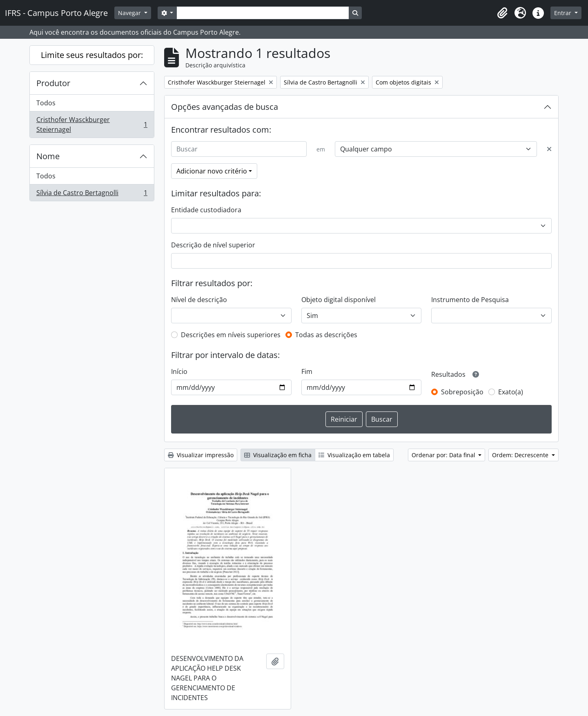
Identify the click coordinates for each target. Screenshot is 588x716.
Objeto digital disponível (339, 300)
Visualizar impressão (201, 455)
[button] (502, 13)
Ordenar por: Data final (444, 455)
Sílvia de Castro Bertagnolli (92, 194)
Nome (48, 156)
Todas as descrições (326, 335)
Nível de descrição (199, 300)
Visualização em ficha (278, 455)
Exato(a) (511, 392)
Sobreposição (462, 392)
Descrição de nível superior (213, 245)
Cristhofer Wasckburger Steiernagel (92, 125)
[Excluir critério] (549, 149)
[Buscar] (239, 149)
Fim (307, 371)
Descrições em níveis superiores (231, 335)
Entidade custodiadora (206, 210)
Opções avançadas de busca (225, 107)
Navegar (130, 13)
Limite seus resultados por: (92, 55)
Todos (46, 103)
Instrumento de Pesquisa (470, 300)
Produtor (53, 83)
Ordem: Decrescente (521, 455)
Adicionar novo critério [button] (212, 171)
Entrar (563, 13)
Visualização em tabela (354, 455)
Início (179, 371)
